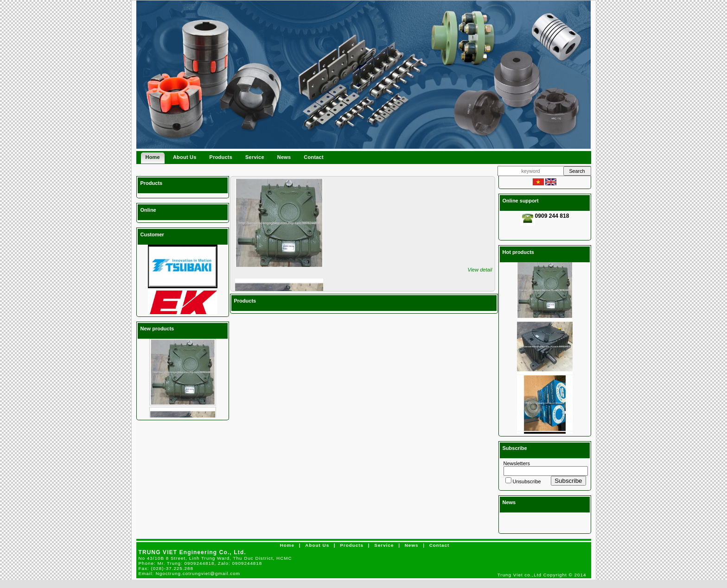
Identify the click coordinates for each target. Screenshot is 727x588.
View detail (480, 270)
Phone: (201, 563)
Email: (189, 573)
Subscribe (568, 481)
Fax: (166, 568)
